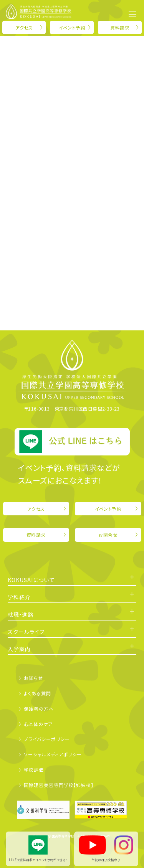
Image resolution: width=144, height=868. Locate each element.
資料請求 (120, 27)
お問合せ (108, 535)
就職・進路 (21, 614)
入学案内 (19, 649)
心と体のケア (38, 724)
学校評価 (34, 770)
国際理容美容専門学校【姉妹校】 (59, 785)
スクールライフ (26, 632)
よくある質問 (37, 693)
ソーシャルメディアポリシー (53, 754)
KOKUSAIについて (31, 580)
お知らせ (33, 678)
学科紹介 (19, 597)
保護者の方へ (39, 709)
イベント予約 (72, 27)
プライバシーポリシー (47, 739)
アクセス (24, 27)
